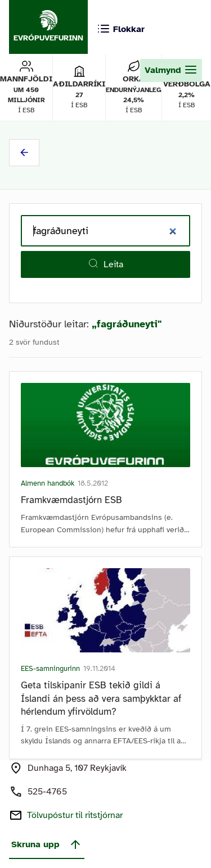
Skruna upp (47, 844)
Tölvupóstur (75, 815)
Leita (105, 264)
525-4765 (47, 792)
